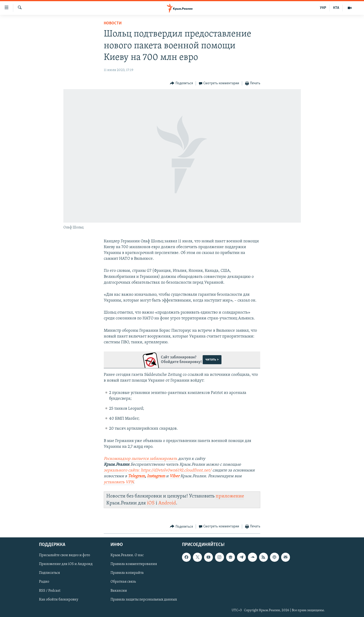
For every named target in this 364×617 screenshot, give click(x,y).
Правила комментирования (134, 564)
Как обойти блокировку (59, 600)
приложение (230, 496)
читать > (212, 360)
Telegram (136, 476)
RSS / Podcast (50, 591)
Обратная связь (123, 582)
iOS (151, 503)
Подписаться (49, 573)
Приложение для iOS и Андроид (66, 564)
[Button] (181, 83)
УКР (323, 8)
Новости (113, 23)
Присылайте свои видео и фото (65, 555)
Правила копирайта (127, 573)
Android (167, 503)
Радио (44, 582)
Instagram (156, 476)
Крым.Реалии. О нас (127, 555)
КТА (336, 8)
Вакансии (119, 591)
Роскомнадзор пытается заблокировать (140, 459)
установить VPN (119, 482)
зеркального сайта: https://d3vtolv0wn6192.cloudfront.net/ (158, 470)
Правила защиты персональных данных (144, 600)
